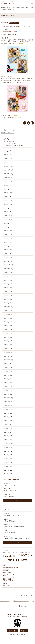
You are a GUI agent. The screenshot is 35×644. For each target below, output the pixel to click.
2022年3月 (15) (8, 341)
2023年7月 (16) (8, 280)
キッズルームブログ (9, 144)
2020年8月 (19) (8, 413)
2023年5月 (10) (8, 288)
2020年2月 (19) (8, 436)
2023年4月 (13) (8, 292)
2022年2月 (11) (8, 345)
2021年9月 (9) (7, 364)
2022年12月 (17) (8, 307)
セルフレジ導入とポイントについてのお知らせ (17, 538)
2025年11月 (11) (8, 174)
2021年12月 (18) (8, 352)
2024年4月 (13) (8, 246)
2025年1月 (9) (7, 212)
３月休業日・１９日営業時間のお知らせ (15, 527)
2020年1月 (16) (8, 440)
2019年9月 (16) (8, 455)
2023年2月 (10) (8, 299)
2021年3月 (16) (8, 387)
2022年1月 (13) (8, 349)
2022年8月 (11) (8, 322)
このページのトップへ (27, 596)
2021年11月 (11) (8, 356)
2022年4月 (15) (8, 337)
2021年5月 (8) (7, 379)
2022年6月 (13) (8, 330)
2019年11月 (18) (8, 447)
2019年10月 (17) (8, 451)
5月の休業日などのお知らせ (11, 515)
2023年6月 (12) (8, 284)
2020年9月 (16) (8, 409)
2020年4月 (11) (8, 428)
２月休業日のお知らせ (10, 532)
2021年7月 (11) (8, 371)
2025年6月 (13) (8, 193)
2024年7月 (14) (8, 235)
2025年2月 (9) (7, 208)
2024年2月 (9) (7, 254)
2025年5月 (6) (7, 197)
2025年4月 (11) (8, 200)
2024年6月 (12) (8, 238)
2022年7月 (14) (8, 326)
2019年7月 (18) (8, 462)
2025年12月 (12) (8, 170)
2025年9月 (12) (8, 181)
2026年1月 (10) (8, 166)
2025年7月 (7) (7, 189)
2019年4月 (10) (8, 474)
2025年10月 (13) (8, 178)
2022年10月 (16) (8, 314)
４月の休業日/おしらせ (10, 521)
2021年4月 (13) (8, 383)
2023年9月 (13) (8, 273)
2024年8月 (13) (8, 231)
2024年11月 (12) (8, 219)
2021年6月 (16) (8, 375)
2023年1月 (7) (7, 303)
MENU (32, 3)
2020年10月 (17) (8, 406)
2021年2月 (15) (8, 390)
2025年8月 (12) (8, 185)
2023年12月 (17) (8, 261)
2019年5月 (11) (8, 470)
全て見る (18, 501)
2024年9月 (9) (7, 227)
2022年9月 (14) (8, 318)
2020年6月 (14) (8, 421)
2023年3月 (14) (8, 295)
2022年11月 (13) (8, 311)
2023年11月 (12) (8, 265)
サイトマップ (24, 606)
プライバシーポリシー (13, 606)
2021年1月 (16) (8, 394)
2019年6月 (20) (8, 466)
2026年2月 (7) (7, 162)
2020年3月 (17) (8, 432)
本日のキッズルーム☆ (9, 130)
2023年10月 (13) (8, 269)
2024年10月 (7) (8, 223)
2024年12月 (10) (8, 216)
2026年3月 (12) (8, 159)
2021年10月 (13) (8, 360)
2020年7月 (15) (8, 417)
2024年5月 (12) (8, 242)
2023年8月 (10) (8, 276)
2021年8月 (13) (8, 368)
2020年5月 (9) (7, 425)
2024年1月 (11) (8, 257)
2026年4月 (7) (7, 155)
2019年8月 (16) (8, 459)
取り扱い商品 (7, 142)
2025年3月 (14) (8, 204)
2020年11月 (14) (8, 402)
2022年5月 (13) (8, 333)
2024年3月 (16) (8, 250)
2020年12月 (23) (8, 398)
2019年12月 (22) (8, 444)
